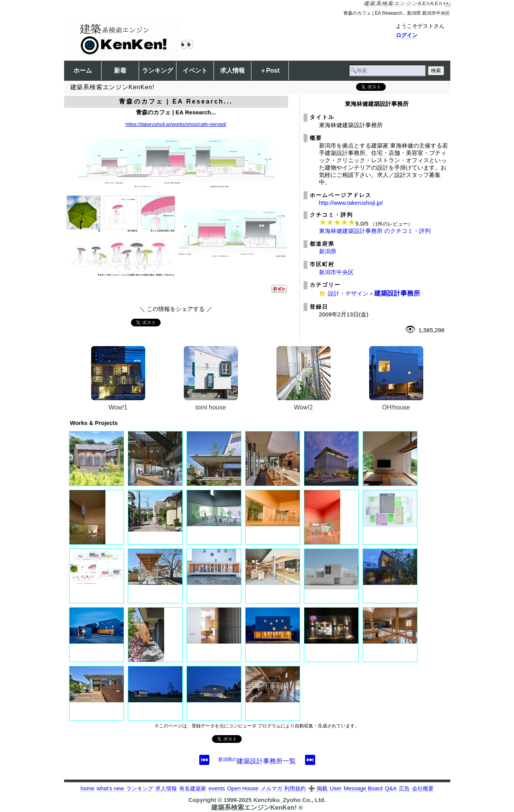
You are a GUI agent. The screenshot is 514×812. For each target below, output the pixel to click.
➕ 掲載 (318, 788)
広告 (404, 788)
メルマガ (271, 788)
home (87, 788)
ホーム (83, 70)
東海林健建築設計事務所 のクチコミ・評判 (375, 231)
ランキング (158, 70)
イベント (195, 70)
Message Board (363, 788)
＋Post (270, 70)
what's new (110, 788)
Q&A (391, 788)
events (217, 788)
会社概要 (423, 788)
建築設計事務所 (397, 293)
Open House (243, 788)
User (336, 788)
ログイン (407, 35)
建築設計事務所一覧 (257, 761)
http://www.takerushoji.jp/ (351, 203)
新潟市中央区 (336, 272)
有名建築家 (193, 788)
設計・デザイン (348, 293)
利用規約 (295, 788)
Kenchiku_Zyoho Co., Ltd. (289, 800)
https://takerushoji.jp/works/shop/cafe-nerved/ (176, 124)
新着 (120, 70)
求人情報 (232, 70)
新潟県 (328, 251)
